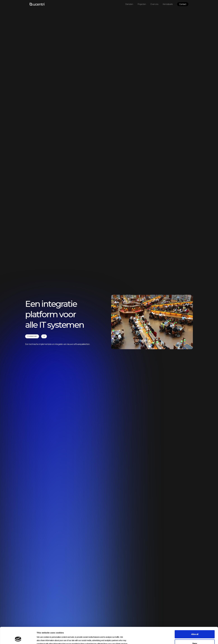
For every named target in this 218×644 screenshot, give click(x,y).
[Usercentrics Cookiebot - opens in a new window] (18, 639)
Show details (139, 638)
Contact (183, 4)
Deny (195, 628)
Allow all (195, 619)
